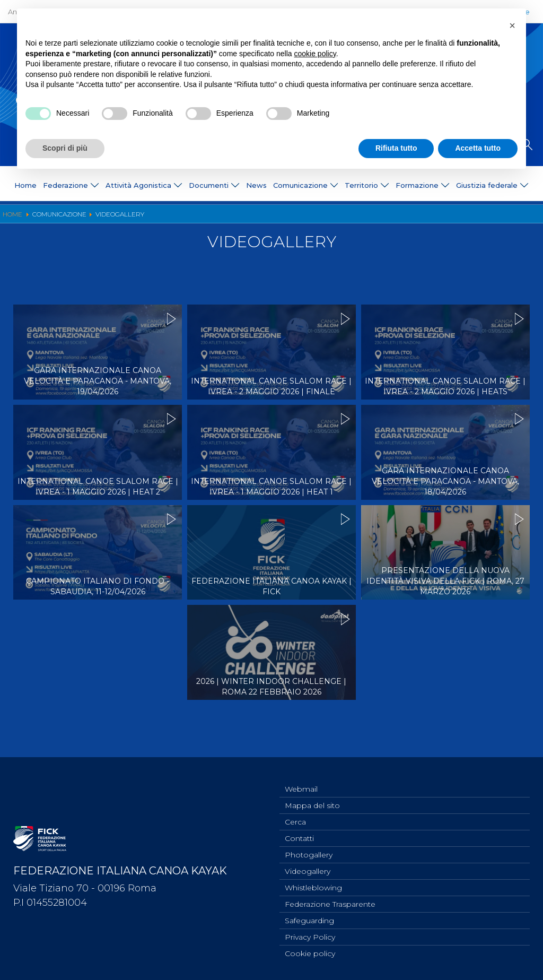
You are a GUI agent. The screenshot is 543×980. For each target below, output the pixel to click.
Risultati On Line (358, 218)
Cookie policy (310, 953)
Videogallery (297, 218)
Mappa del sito (312, 795)
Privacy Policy (310, 935)
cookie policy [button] (315, 54)
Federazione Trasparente (330, 900)
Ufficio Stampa (183, 218)
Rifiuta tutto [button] (396, 148)
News (256, 185)
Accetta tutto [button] (478, 148)
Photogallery (242, 218)
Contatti (299, 830)
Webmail (301, 778)
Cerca (295, 813)
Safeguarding (309, 918)
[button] (512, 25)
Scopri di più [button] (65, 148)
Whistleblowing (313, 883)
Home (25, 185)
